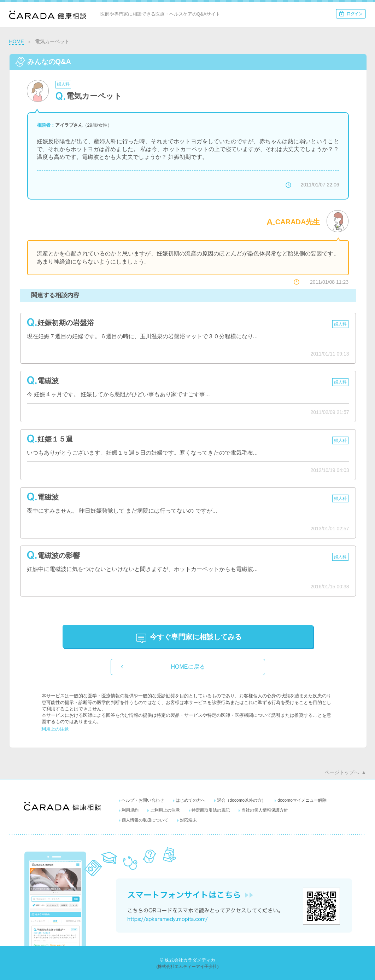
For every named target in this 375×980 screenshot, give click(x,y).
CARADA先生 (298, 222)
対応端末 (188, 820)
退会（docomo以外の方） (242, 800)
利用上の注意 (55, 729)
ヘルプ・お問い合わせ (143, 800)
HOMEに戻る (188, 667)
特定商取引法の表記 (211, 810)
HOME (17, 41)
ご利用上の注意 (165, 810)
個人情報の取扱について (145, 820)
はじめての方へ (191, 800)
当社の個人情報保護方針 (265, 810)
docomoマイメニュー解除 (302, 800)
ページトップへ (342, 772)
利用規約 (130, 810)
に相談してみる (196, 637)
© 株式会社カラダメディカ (187, 960)
